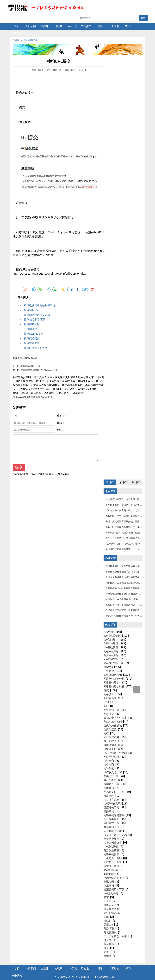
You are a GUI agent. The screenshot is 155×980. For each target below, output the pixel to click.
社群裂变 (109, 762)
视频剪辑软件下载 (114, 883)
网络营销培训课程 (114, 680)
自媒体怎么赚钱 (113, 719)
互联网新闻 (110, 692)
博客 (98, 26)
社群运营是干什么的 (115, 747)
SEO (126, 26)
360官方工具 (111, 770)
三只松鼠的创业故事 (115, 930)
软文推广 (84, 26)
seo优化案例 (111, 840)
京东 (106, 891)
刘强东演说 (110, 907)
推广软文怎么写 (113, 766)
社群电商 (109, 754)
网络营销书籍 (111, 704)
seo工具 (70, 26)
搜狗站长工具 (31, 351)
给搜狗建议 (31, 323)
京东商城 (109, 879)
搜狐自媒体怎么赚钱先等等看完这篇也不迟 (127, 560)
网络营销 (140, 26)
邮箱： (61, 416)
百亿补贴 (109, 938)
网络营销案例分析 (114, 672)
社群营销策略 (111, 731)
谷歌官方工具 (111, 817)
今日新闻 (29, 26)
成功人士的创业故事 (115, 711)
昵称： (61, 409)
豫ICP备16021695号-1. (99, 971)
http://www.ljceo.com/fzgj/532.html (32, 390)
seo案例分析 (111, 653)
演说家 (107, 914)
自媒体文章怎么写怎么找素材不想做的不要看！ (129, 604)
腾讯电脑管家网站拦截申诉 (40, 299)
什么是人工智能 (113, 852)
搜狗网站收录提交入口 (37, 308)
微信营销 (109, 821)
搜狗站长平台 (32, 304)
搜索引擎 (109, 625)
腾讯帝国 (109, 875)
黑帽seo (108, 918)
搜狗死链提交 (32, 332)
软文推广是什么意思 (115, 828)
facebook (109, 868)
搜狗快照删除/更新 (35, 313)
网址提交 (109, 707)
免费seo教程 (111, 637)
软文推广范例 (111, 793)
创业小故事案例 (113, 715)
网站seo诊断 (111, 645)
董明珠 (107, 950)
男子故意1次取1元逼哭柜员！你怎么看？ (126, 526)
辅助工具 (33, 34)
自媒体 (42, 26)
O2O (106, 696)
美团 (106, 910)
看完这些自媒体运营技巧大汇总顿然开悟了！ (128, 609)
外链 (106, 700)
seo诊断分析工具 (113, 657)
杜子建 (107, 895)
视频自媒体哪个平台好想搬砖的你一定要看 (127, 598)
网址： (61, 424)
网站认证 (109, 688)
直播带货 (109, 805)
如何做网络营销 (113, 668)
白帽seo (108, 661)
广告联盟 (109, 665)
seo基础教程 (111, 641)
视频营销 (109, 782)
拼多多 (107, 934)
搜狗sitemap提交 (34, 327)
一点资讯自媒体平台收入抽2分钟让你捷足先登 (129, 587)
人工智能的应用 (113, 825)
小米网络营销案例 (114, 871)
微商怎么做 (110, 774)
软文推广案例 (111, 860)
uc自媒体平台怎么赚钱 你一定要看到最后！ (127, 593)
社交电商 (109, 758)
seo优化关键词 (112, 629)
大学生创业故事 (113, 836)
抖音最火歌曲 (111, 903)
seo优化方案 (111, 864)
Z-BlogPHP (77, 975)
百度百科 (109, 789)
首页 (15, 26)
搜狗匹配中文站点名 (36, 341)
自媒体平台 (110, 743)
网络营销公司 (111, 750)
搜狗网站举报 (32, 318)
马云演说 (109, 922)
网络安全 (109, 899)
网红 (106, 727)
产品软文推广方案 (114, 786)
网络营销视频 (111, 848)
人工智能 (112, 26)
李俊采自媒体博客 (31, 387)
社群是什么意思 (113, 856)
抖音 (106, 942)
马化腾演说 (110, 926)
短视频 (56, 26)
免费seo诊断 (111, 649)
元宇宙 (107, 946)
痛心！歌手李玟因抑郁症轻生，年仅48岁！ (127, 521)
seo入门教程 (111, 633)
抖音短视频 (110, 735)
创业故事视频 (111, 813)
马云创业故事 (111, 844)
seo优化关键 (111, 887)
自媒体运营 (110, 723)
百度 (106, 684)
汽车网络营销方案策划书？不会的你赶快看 (39, 364)
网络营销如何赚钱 (114, 809)
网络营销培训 (111, 676)
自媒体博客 (110, 739)
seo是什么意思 (112, 797)
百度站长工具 (111, 801)
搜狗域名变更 (32, 337)
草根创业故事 (111, 832)
